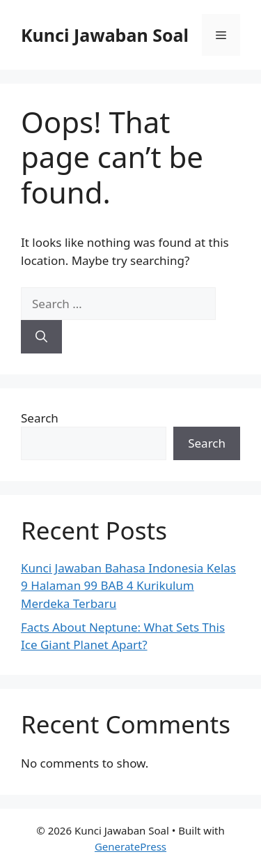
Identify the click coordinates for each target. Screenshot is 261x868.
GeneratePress (130, 846)
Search (40, 418)
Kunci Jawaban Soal (105, 35)
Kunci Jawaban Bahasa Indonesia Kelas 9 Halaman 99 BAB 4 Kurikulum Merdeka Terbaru (128, 586)
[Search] (41, 337)
